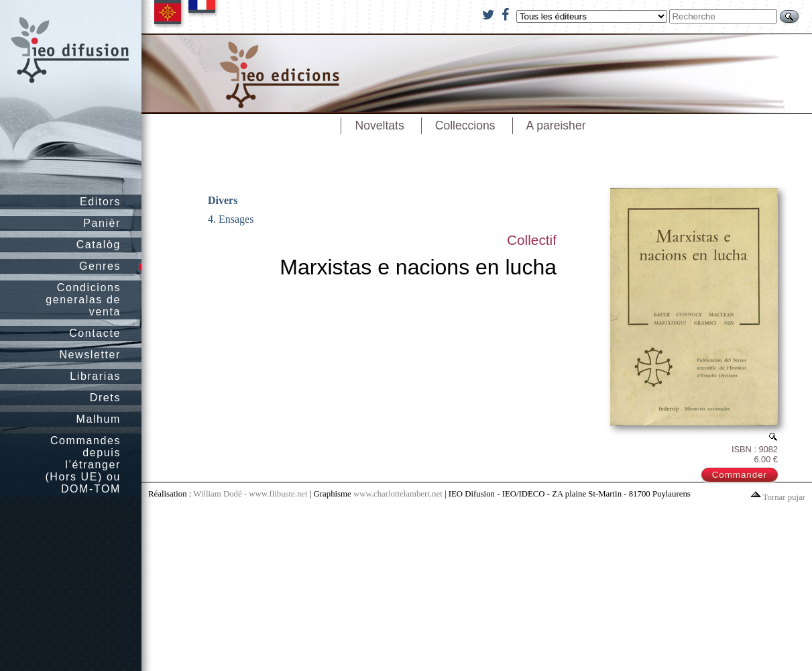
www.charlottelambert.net (398, 494)
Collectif (532, 240)
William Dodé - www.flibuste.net (250, 494)
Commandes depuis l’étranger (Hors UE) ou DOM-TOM (83, 465)
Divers (223, 200)
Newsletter (90, 355)
